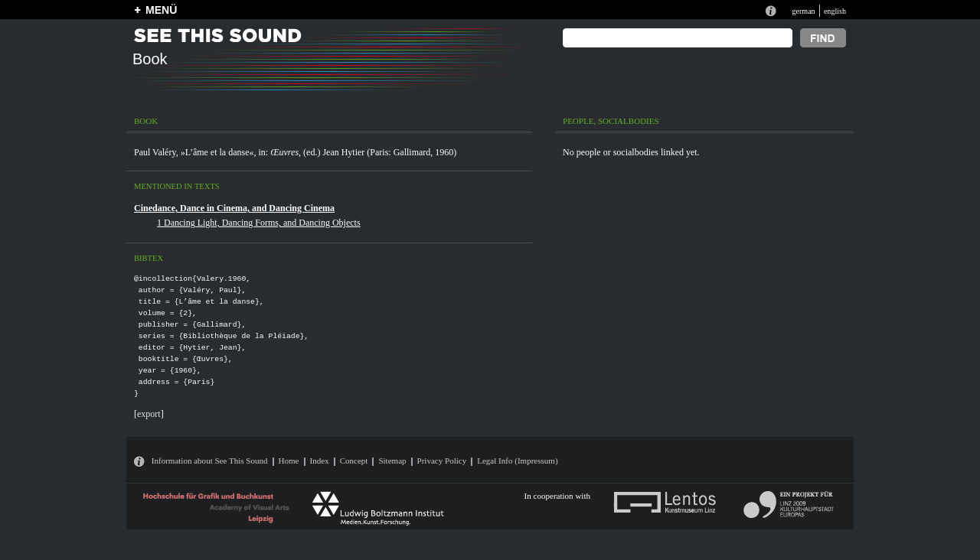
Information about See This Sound (210, 461)
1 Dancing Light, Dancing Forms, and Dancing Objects (259, 223)
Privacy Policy (442, 461)
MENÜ (161, 10)
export (149, 414)
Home (289, 461)
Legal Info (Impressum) (517, 461)
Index (320, 461)
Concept (354, 461)
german (803, 11)
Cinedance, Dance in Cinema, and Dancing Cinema (234, 208)
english (835, 11)
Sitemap (392, 461)
